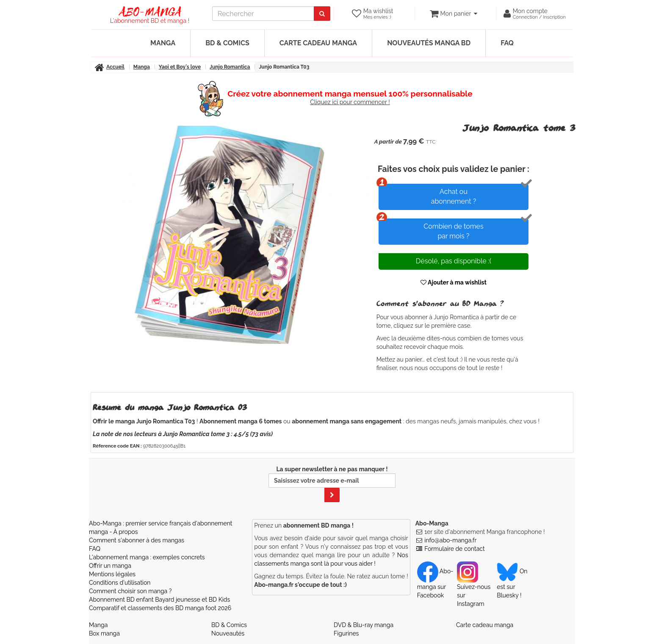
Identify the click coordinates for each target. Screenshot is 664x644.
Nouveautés (228, 633)
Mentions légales (112, 574)
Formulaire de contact (454, 549)
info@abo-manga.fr (450, 540)
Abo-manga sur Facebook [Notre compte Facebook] (435, 583)
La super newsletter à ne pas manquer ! (332, 484)
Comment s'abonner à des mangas (137, 540)
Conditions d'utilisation (120, 583)
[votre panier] (453, 14)
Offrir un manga (110, 566)
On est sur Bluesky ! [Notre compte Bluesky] (512, 583)
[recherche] (263, 14)
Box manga (104, 633)
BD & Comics (227, 43)
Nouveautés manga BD (429, 43)
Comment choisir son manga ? (130, 591)
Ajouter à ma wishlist (454, 282)
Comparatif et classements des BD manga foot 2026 (160, 608)
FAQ (507, 43)
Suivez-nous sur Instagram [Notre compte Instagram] (474, 587)
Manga (163, 43)
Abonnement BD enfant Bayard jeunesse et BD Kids (159, 600)
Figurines (346, 633)
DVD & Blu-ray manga (364, 625)
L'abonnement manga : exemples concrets (147, 557)
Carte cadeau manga (318, 43)
